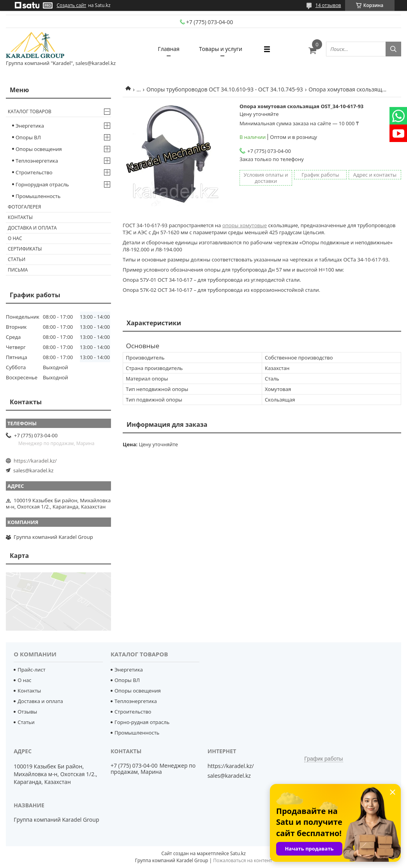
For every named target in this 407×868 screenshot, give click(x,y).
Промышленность (38, 196)
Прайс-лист (31, 670)
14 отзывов (328, 5)
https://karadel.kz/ (35, 461)
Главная (169, 49)
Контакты (20, 217)
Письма (18, 270)
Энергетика (30, 126)
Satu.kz (238, 853)
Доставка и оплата (32, 228)
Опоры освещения (39, 149)
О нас (15, 238)
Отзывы (27, 712)
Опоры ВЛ (28, 137)
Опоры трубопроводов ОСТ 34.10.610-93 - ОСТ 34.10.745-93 (225, 89)
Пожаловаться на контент (242, 860)
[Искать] (393, 49)
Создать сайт (72, 5)
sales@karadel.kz (33, 470)
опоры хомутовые (245, 225)
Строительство (34, 172)
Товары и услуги (221, 49)
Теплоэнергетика (37, 161)
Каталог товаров (30, 111)
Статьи (17, 259)
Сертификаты (25, 249)
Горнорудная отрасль (42, 184)
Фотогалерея (24, 207)
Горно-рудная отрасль (142, 722)
